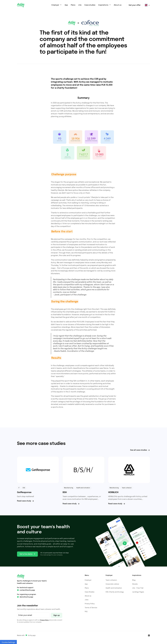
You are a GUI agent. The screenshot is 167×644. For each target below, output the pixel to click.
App (66, 5)
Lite (80, 5)
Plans (73, 5)
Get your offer (135, 5)
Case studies (90, 5)
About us (118, 5)
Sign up (57, 615)
